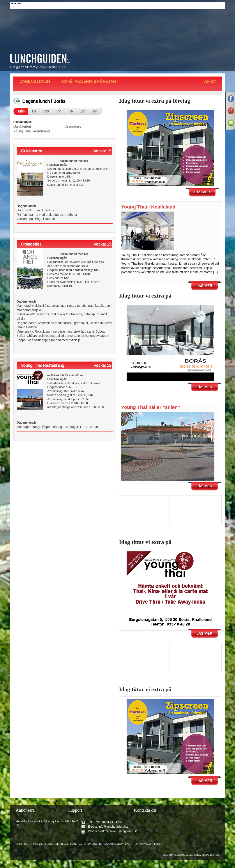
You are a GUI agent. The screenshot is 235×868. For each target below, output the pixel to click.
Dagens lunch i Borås (44, 101)
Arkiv (210, 82)
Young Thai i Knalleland (148, 207)
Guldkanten (22, 126)
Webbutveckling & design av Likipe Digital (191, 855)
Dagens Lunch (35, 82)
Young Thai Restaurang (32, 131)
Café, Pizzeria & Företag (89, 82)
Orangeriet (73, 126)
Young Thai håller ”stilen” (151, 407)
